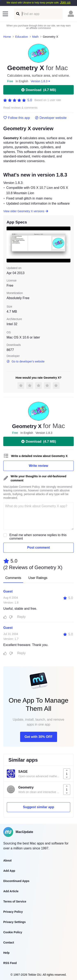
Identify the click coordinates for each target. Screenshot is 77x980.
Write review (39, 466)
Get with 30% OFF (38, 737)
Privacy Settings (14, 922)
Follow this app (17, 118)
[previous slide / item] (9, 244)
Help (6, 953)
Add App (9, 871)
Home (7, 37)
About (7, 860)
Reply (21, 617)
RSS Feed (10, 963)
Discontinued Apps (16, 881)
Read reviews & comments (20, 108)
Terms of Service (15, 901)
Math (35, 37)
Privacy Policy (13, 912)
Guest (8, 591)
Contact (9, 942)
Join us (65, 2)
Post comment (38, 548)
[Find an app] (18, 14)
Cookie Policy (13, 932)
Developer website (51, 118)
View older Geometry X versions (26, 211)
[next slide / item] (68, 244)
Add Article (11, 891)
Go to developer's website (26, 361)
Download (38, 90)
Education (22, 37)
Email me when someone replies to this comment (38, 537)
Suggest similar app (38, 807)
